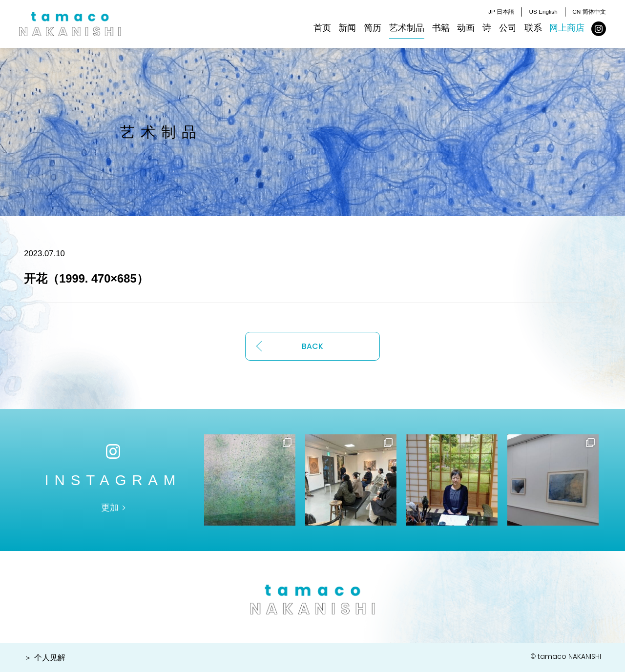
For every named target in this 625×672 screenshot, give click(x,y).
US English (543, 12)
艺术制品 (407, 28)
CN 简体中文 (589, 12)
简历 (373, 28)
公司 (508, 28)
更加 (110, 508)
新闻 (347, 28)
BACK (312, 346)
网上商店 (567, 28)
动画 (466, 28)
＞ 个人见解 (44, 658)
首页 (322, 28)
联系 (533, 28)
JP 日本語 (501, 12)
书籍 (441, 28)
